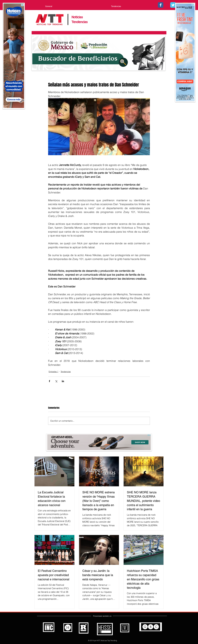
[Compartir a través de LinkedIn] (63, 381)
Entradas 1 (53, 372)
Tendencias (66, 372)
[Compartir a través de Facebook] (49, 381)
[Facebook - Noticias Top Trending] (161, 5)
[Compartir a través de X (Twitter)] (56, 381)
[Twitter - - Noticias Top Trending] (173, 5)
